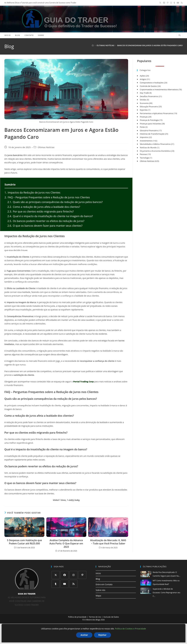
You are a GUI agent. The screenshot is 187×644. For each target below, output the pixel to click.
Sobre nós (101, 590)
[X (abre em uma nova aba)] (160, 3)
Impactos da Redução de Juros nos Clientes (32, 192)
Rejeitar (102, 635)
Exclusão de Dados (111, 617)
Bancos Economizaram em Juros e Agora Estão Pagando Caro (150, 45)
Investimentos (146, 141)
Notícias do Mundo (148, 148)
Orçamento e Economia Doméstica (155, 151)
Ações (142, 76)
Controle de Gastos (148, 86)
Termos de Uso (95, 617)
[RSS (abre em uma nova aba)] (181, 3)
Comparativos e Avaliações (152, 83)
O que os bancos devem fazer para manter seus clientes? (45, 226)
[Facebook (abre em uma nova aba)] (164, 3)
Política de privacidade (77, 617)
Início (98, 573)
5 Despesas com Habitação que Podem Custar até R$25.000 (24, 542)
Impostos (144, 137)
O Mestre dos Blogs (92, 620)
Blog (98, 579)
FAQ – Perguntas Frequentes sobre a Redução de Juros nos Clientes (47, 197)
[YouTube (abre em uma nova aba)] (178, 3)
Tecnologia (145, 158)
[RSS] (73, 584)
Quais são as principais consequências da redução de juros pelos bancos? (55, 202)
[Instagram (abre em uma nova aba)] (171, 3)
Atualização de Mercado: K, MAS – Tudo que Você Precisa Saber (108, 542)
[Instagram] (73, 575)
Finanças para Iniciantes (150, 124)
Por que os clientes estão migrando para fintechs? (41, 211)
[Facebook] (65, 575)
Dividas (143, 100)
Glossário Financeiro (149, 130)
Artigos (143, 79)
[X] (56, 575)
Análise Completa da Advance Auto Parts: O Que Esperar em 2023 (66, 544)
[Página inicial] (93, 45)
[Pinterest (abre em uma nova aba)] (168, 3)
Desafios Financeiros (149, 96)
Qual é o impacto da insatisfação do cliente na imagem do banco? (50, 216)
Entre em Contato (104, 584)
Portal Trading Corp (83, 382)
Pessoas (143, 154)
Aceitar (84, 635)
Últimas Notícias (46, 147)
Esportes (144, 110)
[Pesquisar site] (180, 35)
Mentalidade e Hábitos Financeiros (155, 144)
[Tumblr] (56, 584)
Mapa (98, 596)
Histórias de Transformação (152, 134)
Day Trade (144, 93)
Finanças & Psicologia (149, 120)
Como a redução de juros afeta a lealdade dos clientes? (44, 207)
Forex (142, 127)
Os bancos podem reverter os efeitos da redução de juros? (46, 221)
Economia (144, 103)
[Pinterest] (82, 575)
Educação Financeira (149, 107)
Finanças (144, 117)
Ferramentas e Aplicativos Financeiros (157, 113)
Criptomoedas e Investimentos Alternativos (159, 89)
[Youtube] (65, 584)
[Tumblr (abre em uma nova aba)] (174, 3)
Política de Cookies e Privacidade (130, 629)
